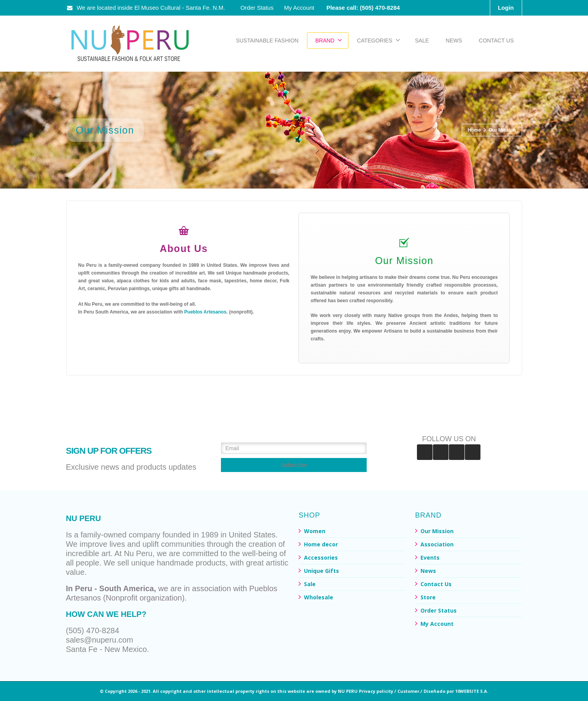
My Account (299, 8)
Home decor (321, 544)
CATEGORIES (379, 40)
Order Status (257, 8)
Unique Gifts (321, 571)
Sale (310, 584)
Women (315, 531)
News (428, 571)
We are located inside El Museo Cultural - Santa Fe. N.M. (147, 8)
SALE (422, 41)
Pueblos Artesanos (205, 312)
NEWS (454, 41)
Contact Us (436, 584)
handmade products (191, 563)
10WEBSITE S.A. (472, 691)
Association (437, 544)
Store (428, 597)
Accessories (321, 557)
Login (506, 8)
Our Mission (437, 531)
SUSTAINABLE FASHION (267, 41)
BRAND (329, 40)
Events (430, 557)
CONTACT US (496, 41)
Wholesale (319, 597)
